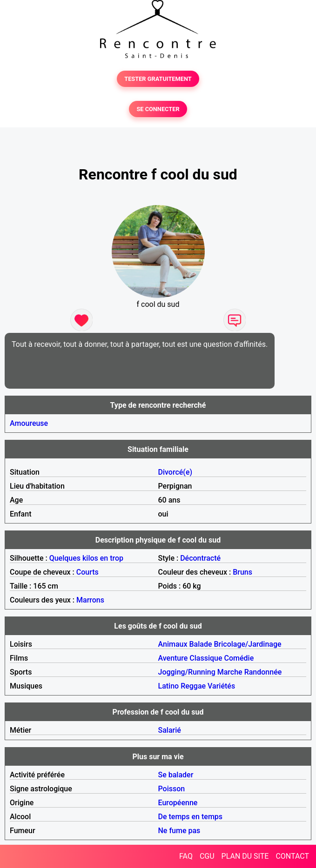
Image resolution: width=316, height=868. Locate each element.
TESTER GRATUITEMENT (158, 79)
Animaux (173, 644)
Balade (200, 644)
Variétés (221, 686)
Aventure (173, 658)
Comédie (239, 658)
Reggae (193, 686)
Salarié (170, 730)
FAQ (186, 856)
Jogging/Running (187, 672)
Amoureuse (29, 423)
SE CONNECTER (158, 109)
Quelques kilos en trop (86, 558)
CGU (207, 856)
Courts (87, 572)
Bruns (242, 572)
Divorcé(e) (175, 472)
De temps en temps (191, 817)
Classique (206, 658)
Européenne (178, 803)
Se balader (176, 775)
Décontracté (200, 558)
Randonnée (263, 672)
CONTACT (292, 856)
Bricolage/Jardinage (247, 644)
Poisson (172, 789)
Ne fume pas (179, 831)
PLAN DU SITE (245, 856)
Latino (169, 686)
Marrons (90, 600)
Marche (230, 672)
